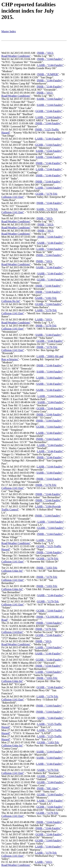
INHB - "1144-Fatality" (50, 59)
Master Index (9, 31)
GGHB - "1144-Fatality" (49, 111)
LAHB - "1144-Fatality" (51, 65)
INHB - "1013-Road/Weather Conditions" (28, 54)
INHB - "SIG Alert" (48, 788)
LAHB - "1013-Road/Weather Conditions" (27, 321)
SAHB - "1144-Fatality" (50, 99)
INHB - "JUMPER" (48, 74)
